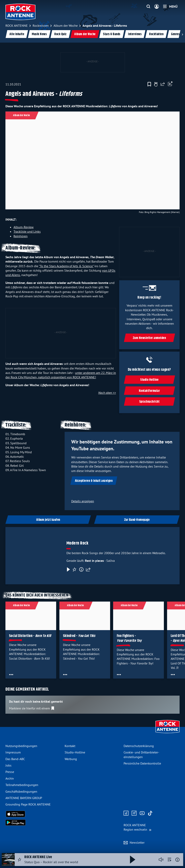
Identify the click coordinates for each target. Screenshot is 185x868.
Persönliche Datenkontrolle (142, 763)
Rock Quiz (60, 34)
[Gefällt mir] (156, 84)
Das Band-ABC (15, 759)
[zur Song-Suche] (169, 860)
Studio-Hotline (75, 752)
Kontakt (70, 746)
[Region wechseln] (137, 827)
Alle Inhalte (17, 34)
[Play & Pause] (68, 569)
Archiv (10, 778)
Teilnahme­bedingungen (22, 785)
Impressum (13, 752)
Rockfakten (156, 34)
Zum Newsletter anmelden (149, 338)
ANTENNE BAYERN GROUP (24, 798)
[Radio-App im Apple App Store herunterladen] (33, 814)
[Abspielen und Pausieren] (133, 860)
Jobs (8, 765)
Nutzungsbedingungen (21, 746)
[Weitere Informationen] (177, 860)
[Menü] (170, 6)
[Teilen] (88, 569)
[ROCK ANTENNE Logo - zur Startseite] (20, 12)
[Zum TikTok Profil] (150, 813)
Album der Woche (85, 34)
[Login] (157, 7)
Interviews (135, 34)
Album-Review (24, 227)
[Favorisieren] (74, 569)
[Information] (81, 569)
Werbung (71, 759)
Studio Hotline (149, 380)
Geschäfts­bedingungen (21, 791)
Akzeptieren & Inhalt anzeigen (94, 481)
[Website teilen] (163, 84)
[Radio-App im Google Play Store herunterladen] (33, 823)
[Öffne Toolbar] (170, 84)
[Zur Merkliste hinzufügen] (149, 84)
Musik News (39, 34)
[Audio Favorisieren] (20, 860)
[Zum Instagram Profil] (134, 813)
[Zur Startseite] (167, 734)
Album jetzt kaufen (48, 520)
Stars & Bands (112, 34)
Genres (175, 34)
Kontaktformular (149, 391)
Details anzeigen (83, 501)
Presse (10, 772)
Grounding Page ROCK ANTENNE (28, 804)
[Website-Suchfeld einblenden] (148, 7)
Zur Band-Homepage (137, 520)
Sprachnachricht (149, 402)
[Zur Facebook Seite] (126, 813)
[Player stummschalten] (161, 860)
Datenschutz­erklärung (139, 746)
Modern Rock (78, 543)
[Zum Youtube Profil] (142, 813)
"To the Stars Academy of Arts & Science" (66, 266)
